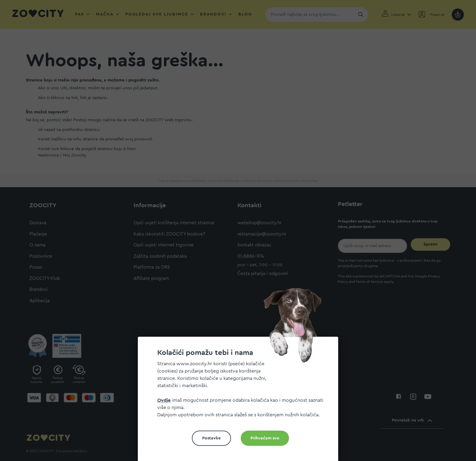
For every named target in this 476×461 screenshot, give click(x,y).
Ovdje (164, 400)
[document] (240, 401)
